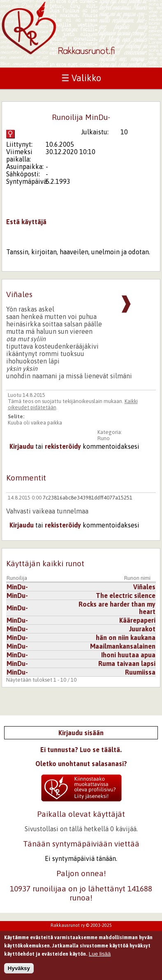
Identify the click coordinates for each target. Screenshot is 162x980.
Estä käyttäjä (26, 222)
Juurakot (142, 629)
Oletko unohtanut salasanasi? (81, 764)
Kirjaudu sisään (81, 733)
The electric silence (126, 596)
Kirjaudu (22, 446)
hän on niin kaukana (126, 638)
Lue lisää (100, 956)
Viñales (144, 587)
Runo (104, 438)
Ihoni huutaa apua (128, 655)
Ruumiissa (140, 672)
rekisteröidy (63, 446)
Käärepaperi (137, 620)
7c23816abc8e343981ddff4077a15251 (88, 498)
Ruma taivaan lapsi (127, 663)
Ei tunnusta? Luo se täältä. (81, 750)
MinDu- (17, 587)
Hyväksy (19, 971)
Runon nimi (137, 578)
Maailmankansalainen (123, 646)
